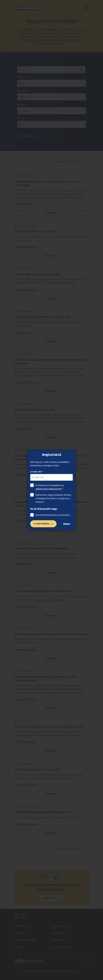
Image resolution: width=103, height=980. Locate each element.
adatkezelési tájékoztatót (49, 489)
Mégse (67, 524)
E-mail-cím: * (37, 472)
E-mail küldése (42, 524)
